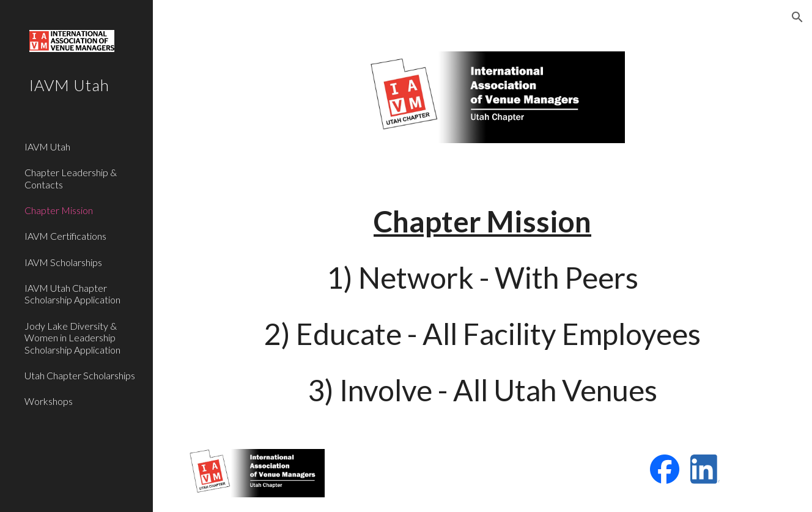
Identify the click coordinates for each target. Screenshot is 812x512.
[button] (797, 17)
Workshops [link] (49, 401)
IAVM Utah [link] (47, 147)
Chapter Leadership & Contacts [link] (71, 178)
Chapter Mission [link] (59, 210)
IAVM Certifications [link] (65, 236)
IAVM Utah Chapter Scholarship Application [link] (72, 294)
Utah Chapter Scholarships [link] (80, 375)
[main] (482, 306)
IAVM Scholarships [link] (63, 262)
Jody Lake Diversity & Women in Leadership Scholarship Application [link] (72, 338)
